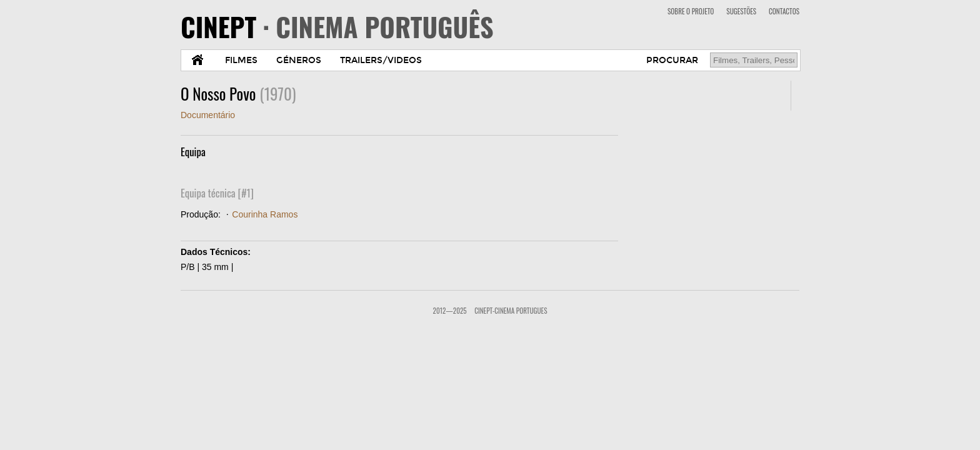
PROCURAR (672, 60)
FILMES (241, 60)
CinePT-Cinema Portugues (511, 311)
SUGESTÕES (741, 11)
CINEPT (337, 26)
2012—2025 (450, 311)
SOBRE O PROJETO (691, 11)
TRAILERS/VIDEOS (381, 60)
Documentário (208, 115)
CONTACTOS (784, 11)
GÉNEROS (299, 60)
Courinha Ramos (265, 214)
